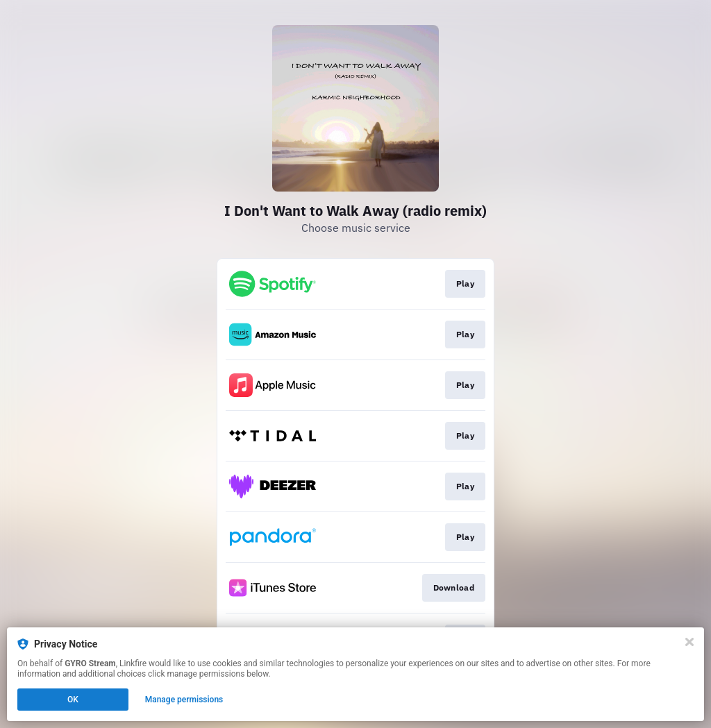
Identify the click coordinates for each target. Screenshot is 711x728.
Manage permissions (184, 700)
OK (73, 700)
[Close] (689, 642)
